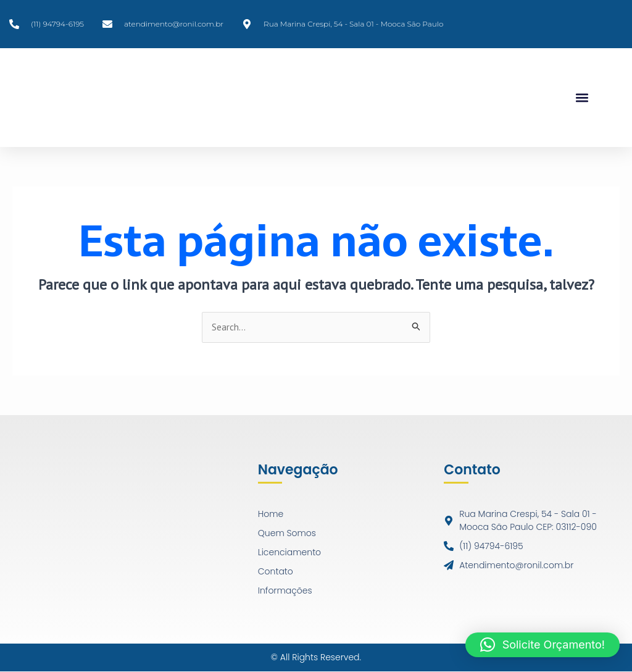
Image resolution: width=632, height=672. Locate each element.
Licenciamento (289, 553)
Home (271, 514)
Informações (285, 591)
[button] (582, 98)
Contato (276, 572)
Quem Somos (287, 534)
